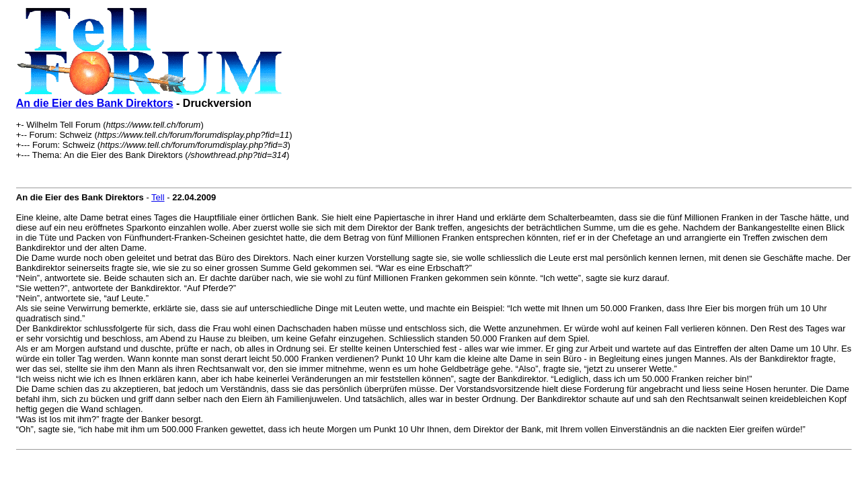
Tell (158, 197)
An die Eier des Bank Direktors (95, 103)
